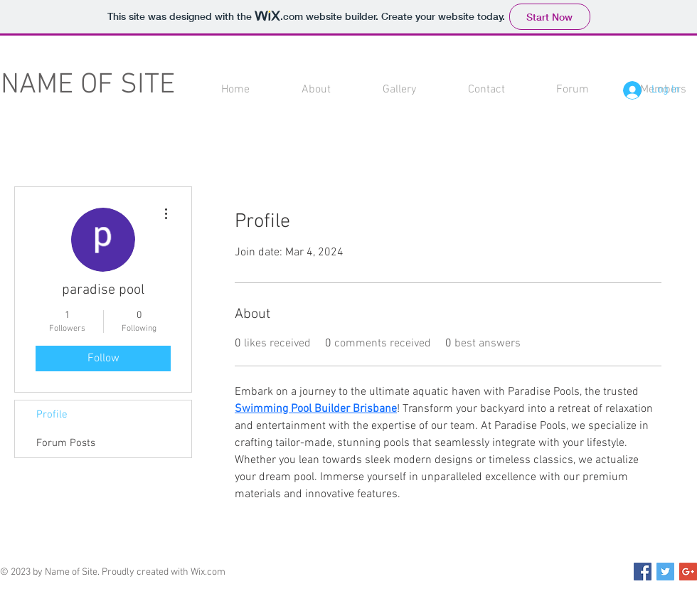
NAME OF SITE (88, 85)
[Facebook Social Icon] (643, 572)
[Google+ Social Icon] (688, 572)
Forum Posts (66, 443)
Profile (52, 415)
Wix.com (208, 572)
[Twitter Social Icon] (665, 572)
